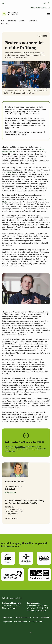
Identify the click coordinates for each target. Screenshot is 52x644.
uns (33, 449)
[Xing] (13, 633)
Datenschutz (8, 617)
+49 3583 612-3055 (40, 605)
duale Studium (20, 446)
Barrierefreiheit (21, 622)
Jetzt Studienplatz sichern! (40, 8)
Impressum (8, 622)
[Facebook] (4, 633)
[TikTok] (27, 633)
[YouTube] (18, 633)
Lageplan (45, 617)
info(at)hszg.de (12, 608)
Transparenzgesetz (23, 617)
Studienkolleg (10, 172)
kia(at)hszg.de (10, 493)
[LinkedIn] (8, 633)
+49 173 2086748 (42, 608)
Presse (32, 622)
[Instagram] (22, 633)
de (3, 3)
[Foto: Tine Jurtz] (26, 289)
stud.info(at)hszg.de (38, 610)
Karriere (40, 622)
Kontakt (36, 617)
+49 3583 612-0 (14, 605)
